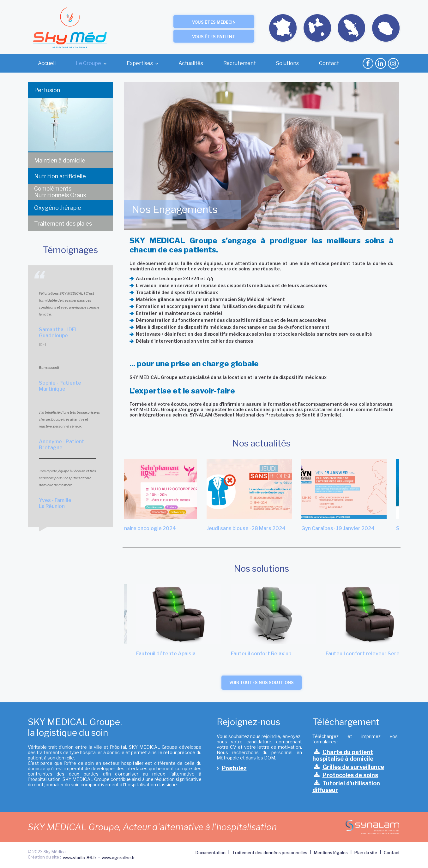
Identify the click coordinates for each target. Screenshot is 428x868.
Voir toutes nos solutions (262, 682)
